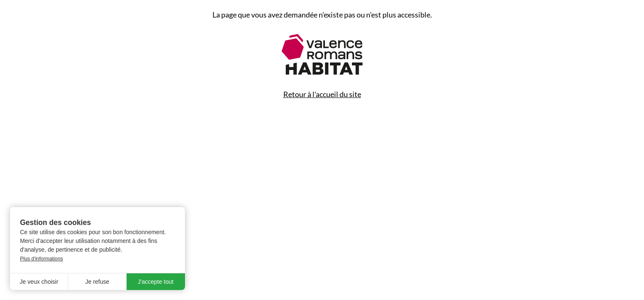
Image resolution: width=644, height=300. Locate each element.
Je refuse (97, 282)
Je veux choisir (39, 282)
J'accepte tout (156, 282)
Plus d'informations (41, 259)
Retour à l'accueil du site (322, 94)
